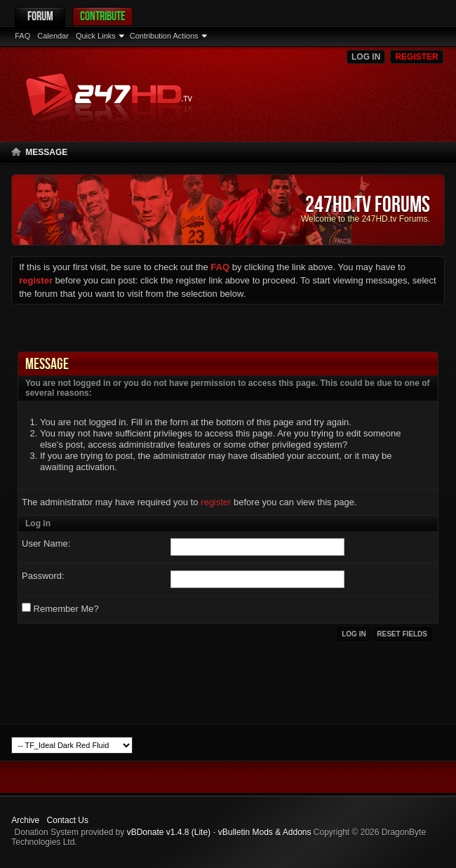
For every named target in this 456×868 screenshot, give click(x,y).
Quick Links (96, 36)
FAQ (22, 36)
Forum (40, 16)
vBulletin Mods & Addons (265, 832)
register (216, 502)
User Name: (46, 543)
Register (416, 57)
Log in (366, 57)
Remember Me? (60, 608)
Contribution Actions (164, 36)
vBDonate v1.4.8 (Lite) (169, 832)
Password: (43, 576)
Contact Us (68, 820)
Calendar (53, 36)
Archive (25, 820)
